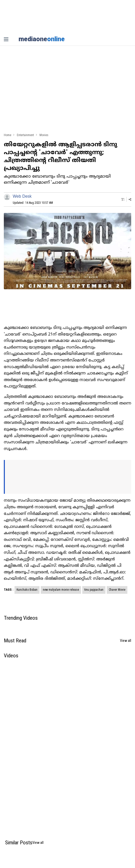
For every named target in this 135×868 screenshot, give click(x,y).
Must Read (15, 641)
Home (8, 135)
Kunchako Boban (27, 590)
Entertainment (25, 135)
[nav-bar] (6, 39)
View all (126, 641)
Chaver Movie (117, 590)
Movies (44, 135)
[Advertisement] (67, 92)
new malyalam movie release (61, 590)
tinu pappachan (94, 590)
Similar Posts (19, 843)
